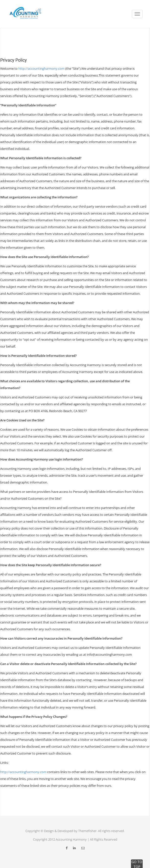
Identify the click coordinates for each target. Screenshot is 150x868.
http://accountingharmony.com (41, 68)
